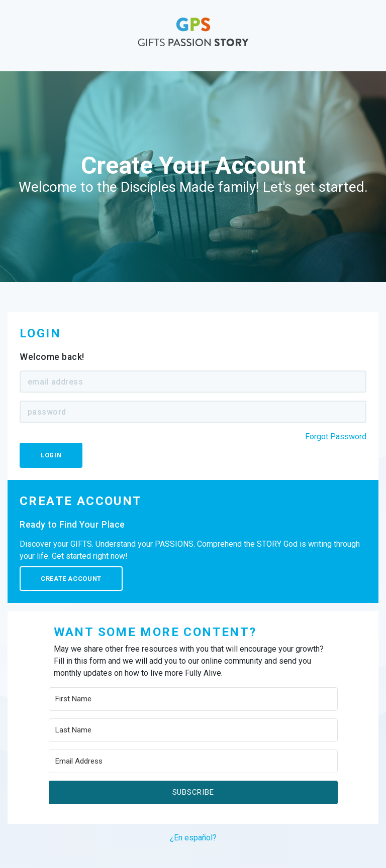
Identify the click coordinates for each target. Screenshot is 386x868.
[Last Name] (193, 730)
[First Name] (193, 699)
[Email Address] (193, 761)
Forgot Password (336, 437)
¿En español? (193, 838)
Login (51, 455)
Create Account (71, 579)
